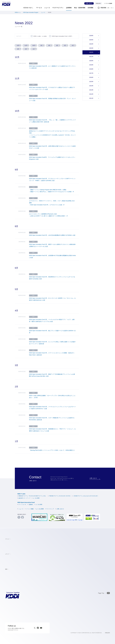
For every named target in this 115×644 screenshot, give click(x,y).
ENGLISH (99, 3)
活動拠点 (30, 504)
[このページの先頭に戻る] (104, 593)
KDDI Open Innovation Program (31, 12)
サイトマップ (50, 509)
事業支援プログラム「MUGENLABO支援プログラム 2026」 (32, 496)
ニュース (43, 12)
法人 (112, 8)
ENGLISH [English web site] (107, 633)
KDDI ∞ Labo (21, 494)
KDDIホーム (18, 12)
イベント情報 (29, 509)
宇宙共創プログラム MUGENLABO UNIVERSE (59, 496)
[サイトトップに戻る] (6, 4)
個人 (109, 8)
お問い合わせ (89, 3)
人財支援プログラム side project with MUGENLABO (85, 496)
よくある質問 (36, 498)
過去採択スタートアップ (24, 498)
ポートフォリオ (22, 504)
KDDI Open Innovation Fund (26, 502)
